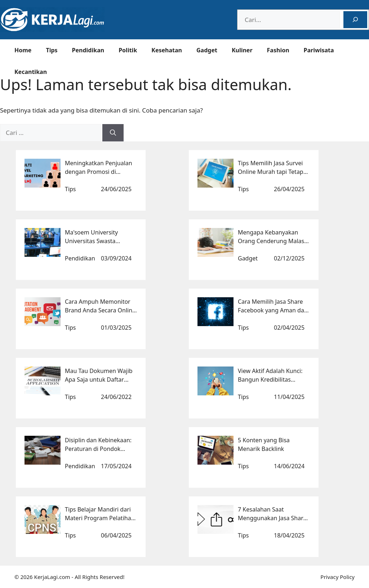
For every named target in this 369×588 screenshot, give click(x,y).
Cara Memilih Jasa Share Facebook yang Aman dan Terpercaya (273, 310)
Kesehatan (167, 50)
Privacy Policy (337, 577)
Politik (128, 50)
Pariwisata (319, 50)
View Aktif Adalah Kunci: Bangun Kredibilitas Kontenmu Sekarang (270, 379)
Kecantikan (31, 72)
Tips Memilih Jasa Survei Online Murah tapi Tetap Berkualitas (271, 172)
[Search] (355, 20)
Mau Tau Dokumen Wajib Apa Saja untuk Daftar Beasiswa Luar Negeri (99, 379)
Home (23, 50)
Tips (52, 50)
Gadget (207, 50)
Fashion (278, 50)
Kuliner (242, 50)
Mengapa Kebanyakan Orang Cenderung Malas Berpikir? (271, 241)
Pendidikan (88, 50)
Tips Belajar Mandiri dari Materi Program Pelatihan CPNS (100, 518)
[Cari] (113, 133)
